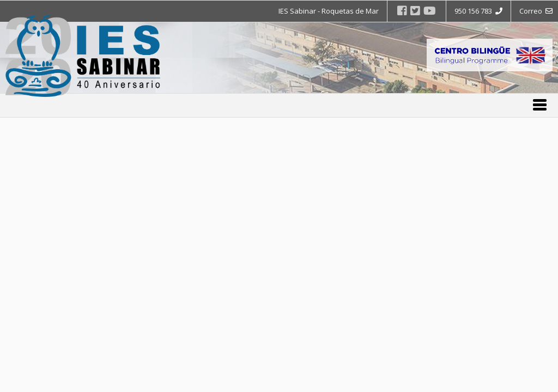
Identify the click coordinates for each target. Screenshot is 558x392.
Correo (536, 11)
